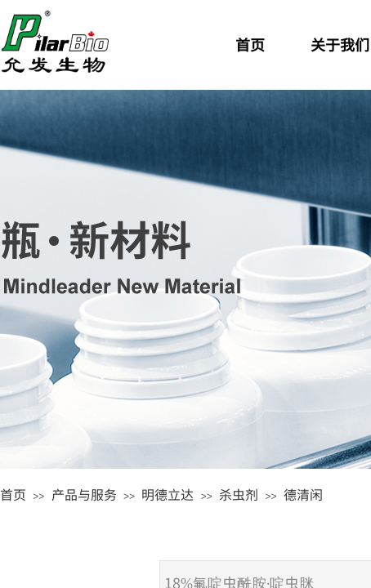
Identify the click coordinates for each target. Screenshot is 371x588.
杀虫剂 (239, 494)
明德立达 (168, 494)
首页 (13, 494)
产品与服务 (84, 494)
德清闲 (303, 494)
